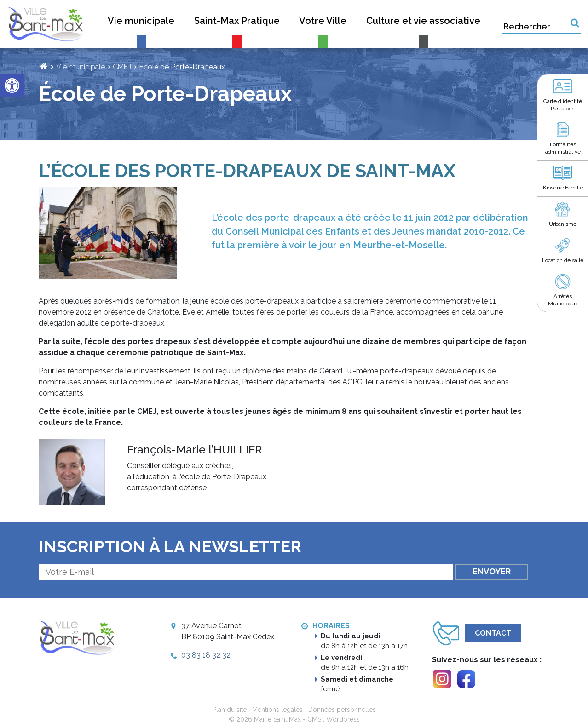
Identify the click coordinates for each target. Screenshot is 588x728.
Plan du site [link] (230, 710)
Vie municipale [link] (81, 67)
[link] (12, 86)
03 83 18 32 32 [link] (206, 655)
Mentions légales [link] (277, 710)
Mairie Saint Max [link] (277, 719)
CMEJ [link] (122, 67)
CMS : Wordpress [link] (334, 719)
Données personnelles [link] (342, 710)
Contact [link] (493, 633)
